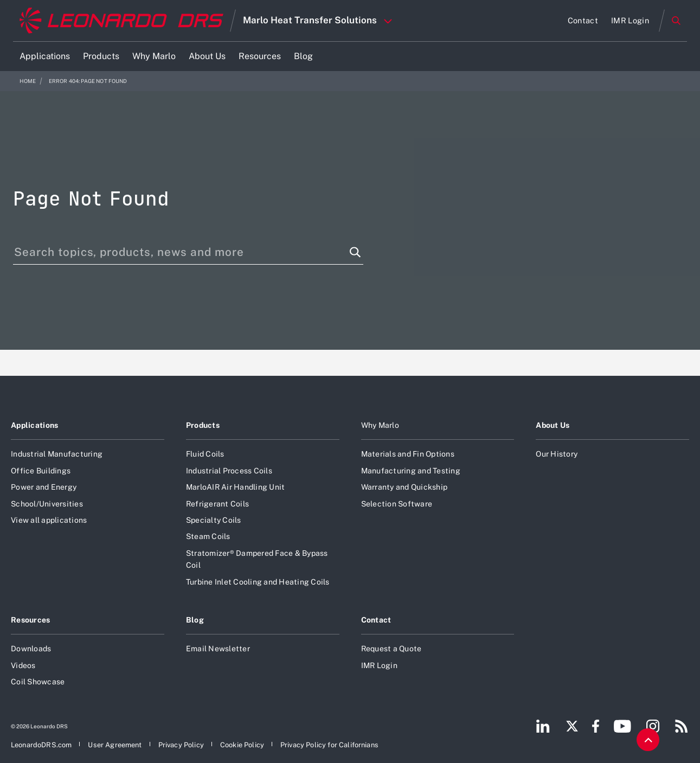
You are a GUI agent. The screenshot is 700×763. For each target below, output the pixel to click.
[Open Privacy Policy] (181, 745)
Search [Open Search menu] (676, 21)
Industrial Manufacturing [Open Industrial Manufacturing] (57, 454)
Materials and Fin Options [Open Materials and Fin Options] (408, 454)
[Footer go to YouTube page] (622, 726)
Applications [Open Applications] (34, 425)
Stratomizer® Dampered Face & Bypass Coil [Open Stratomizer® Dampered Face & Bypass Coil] (257, 559)
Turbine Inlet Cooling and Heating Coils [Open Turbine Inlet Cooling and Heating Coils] (258, 582)
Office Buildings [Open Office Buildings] (41, 471)
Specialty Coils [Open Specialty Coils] (214, 520)
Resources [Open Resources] (31, 620)
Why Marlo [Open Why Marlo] (380, 425)
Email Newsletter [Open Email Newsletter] (218, 649)
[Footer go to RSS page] (682, 726)
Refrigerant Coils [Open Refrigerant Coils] (217, 504)
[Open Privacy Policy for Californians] (329, 745)
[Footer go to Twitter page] (572, 726)
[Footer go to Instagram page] (653, 726)
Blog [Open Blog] (195, 620)
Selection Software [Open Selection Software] (397, 504)
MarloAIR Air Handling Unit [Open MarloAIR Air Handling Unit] (236, 487)
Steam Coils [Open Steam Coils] (208, 536)
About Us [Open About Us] (553, 425)
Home (28, 81)
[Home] (121, 21)
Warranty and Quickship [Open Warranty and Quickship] (404, 487)
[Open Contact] (583, 21)
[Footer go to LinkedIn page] (543, 726)
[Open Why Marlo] (154, 56)
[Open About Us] (207, 56)
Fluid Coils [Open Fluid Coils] (205, 454)
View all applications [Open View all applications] (49, 520)
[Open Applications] (45, 56)
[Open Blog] (303, 56)
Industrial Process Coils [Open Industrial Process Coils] (229, 471)
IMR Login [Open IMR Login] (379, 665)
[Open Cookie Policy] (242, 745)
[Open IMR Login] (630, 21)
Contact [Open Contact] (376, 620)
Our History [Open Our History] (557, 454)
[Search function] (355, 252)
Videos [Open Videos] (23, 665)
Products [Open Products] (203, 425)
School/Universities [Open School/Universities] (47, 504)
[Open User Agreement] (115, 745)
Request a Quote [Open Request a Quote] (391, 649)
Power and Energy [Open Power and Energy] (44, 487)
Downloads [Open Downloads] (31, 649)
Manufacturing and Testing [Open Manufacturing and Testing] (411, 471)
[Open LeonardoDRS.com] (41, 745)
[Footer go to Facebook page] (596, 726)
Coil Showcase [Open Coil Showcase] (38, 682)
